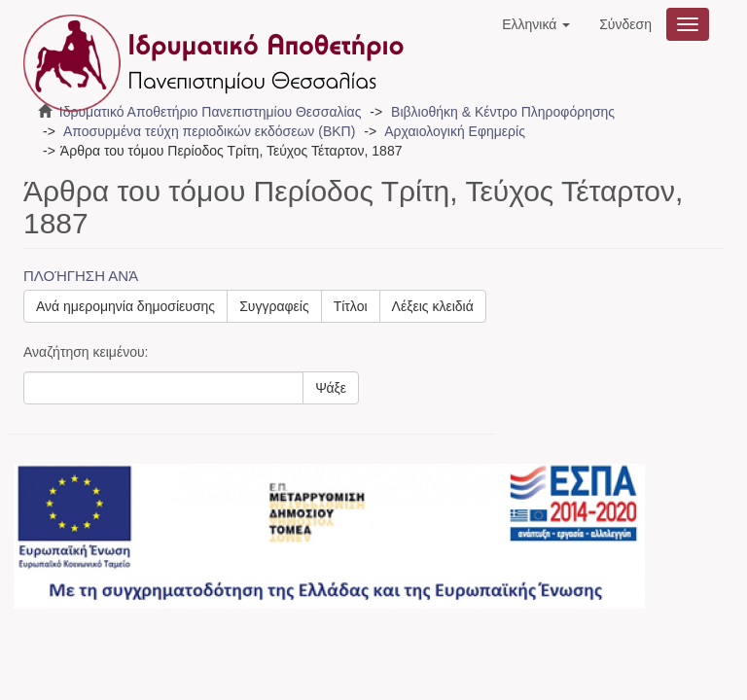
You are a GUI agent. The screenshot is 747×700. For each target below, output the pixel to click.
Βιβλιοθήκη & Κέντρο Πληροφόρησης (503, 112)
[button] (536, 24)
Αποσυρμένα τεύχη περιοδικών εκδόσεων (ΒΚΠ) (209, 131)
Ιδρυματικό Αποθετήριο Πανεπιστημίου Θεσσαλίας (211, 112)
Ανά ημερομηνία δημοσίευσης (125, 306)
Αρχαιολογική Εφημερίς (455, 131)
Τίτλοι (351, 306)
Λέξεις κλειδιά (433, 306)
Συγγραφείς (274, 306)
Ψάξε (331, 388)
